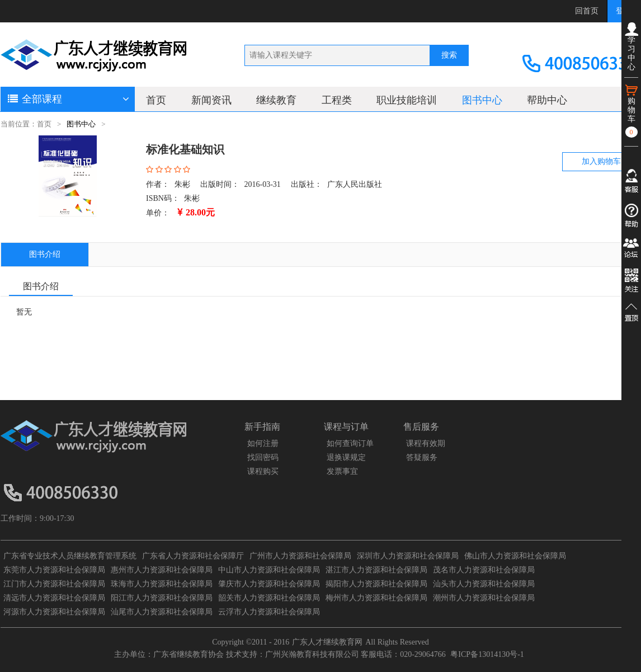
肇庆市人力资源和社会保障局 (269, 584)
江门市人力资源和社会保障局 (54, 584)
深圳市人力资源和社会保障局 (408, 556)
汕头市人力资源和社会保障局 (484, 584)
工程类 (337, 100)
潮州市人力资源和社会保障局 (484, 598)
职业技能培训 (407, 100)
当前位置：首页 (26, 124)
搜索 (449, 55)
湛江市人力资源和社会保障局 (376, 570)
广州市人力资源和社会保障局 (300, 556)
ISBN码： (163, 198)
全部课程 (68, 99)
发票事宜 (342, 471)
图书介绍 (45, 254)
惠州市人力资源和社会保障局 (162, 570)
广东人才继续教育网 (327, 642)
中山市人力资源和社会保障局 (269, 570)
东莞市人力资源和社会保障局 (54, 570)
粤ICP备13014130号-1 (487, 654)
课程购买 (263, 471)
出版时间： (220, 184)
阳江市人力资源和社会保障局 (162, 598)
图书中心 (482, 100)
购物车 (631, 111)
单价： (158, 213)
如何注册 (263, 443)
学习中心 (631, 47)
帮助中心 (547, 100)
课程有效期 (426, 443)
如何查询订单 (350, 443)
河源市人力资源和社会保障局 (54, 612)
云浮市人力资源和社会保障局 (269, 612)
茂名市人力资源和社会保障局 (484, 570)
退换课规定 (346, 457)
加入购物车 (601, 161)
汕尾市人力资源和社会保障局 (162, 612)
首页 (156, 100)
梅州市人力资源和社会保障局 (376, 598)
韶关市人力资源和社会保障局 (269, 598)
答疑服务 (422, 457)
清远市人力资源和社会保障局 (54, 598)
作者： (158, 184)
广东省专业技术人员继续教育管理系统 (70, 556)
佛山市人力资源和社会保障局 (515, 556)
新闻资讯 (211, 100)
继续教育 (276, 100)
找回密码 (263, 457)
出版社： (307, 184)
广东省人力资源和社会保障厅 (193, 556)
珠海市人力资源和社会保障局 (162, 584)
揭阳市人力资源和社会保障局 (376, 584)
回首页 (587, 11)
